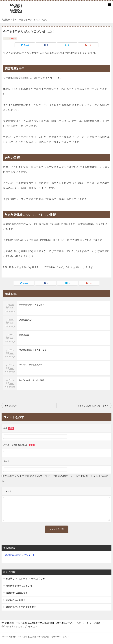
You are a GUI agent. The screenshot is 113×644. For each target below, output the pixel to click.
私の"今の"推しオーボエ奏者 (32, 380)
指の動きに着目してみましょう (33, 350)
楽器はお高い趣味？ (16, 600)
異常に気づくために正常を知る (21, 607)
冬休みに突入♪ (11, 406)
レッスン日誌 (10, 39)
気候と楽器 (24, 335)
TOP (43, 623)
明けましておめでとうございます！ (93, 406)
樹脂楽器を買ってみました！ (32, 305)
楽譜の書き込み (26, 320)
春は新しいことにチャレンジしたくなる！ (26, 578)
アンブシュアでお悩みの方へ (32, 365)
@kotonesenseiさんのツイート (20, 555)
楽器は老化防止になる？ (18, 593)
